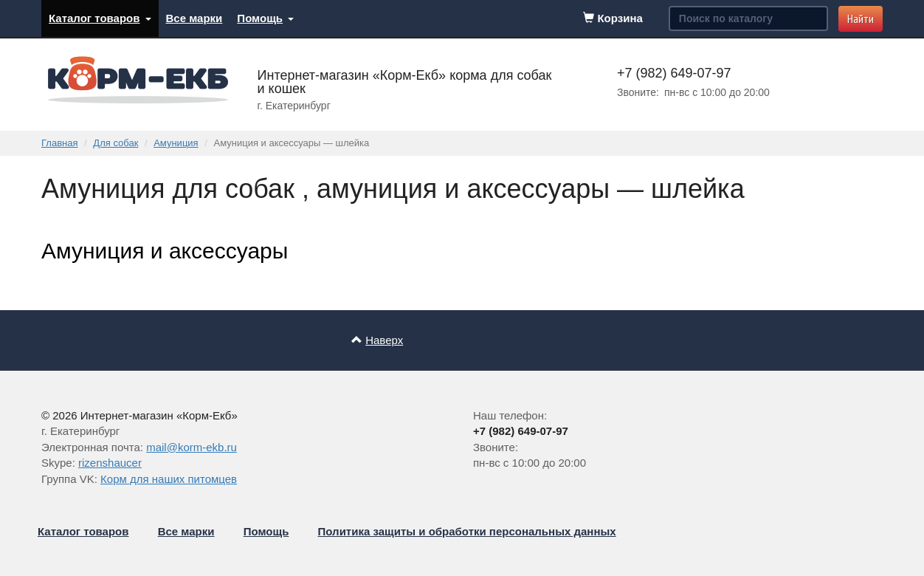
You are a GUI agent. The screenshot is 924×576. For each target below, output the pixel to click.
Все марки (194, 18)
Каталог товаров (100, 18)
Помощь (265, 18)
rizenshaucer (110, 463)
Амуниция (176, 143)
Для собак (115, 143)
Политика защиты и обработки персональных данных (467, 531)
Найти (861, 18)
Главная (59, 143)
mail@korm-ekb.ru (192, 447)
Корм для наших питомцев (169, 479)
